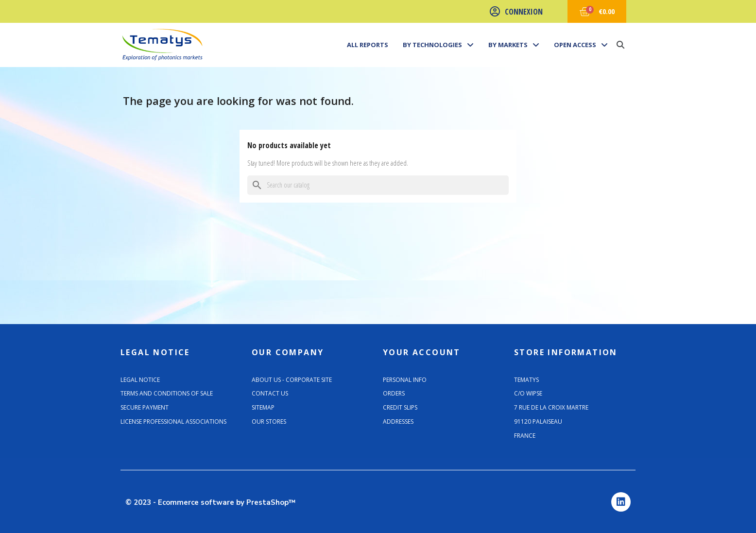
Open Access (581, 45)
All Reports (368, 45)
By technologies (438, 45)
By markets (514, 45)
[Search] (378, 185)
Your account (422, 352)
